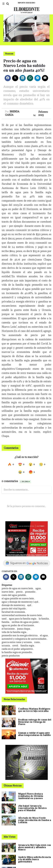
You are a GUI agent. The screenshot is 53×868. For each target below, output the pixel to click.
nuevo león (8, 592)
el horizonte (8, 629)
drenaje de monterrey (13, 605)
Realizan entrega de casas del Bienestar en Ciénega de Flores (35, 722)
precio (19, 592)
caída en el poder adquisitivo (17, 649)
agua (38, 588)
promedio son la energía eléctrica (20, 636)
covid (15, 646)
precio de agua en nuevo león (17, 588)
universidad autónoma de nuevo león (22, 615)
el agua (44, 636)
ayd (29, 605)
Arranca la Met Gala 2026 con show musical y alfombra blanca (34, 847)
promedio (30, 592)
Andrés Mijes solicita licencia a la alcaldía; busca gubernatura (34, 859)
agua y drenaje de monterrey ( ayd (20, 602)
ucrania (6, 646)
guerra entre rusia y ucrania (17, 642)
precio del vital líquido (14, 609)
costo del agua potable (14, 595)
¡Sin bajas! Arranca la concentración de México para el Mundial (32, 808)
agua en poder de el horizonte (18, 625)
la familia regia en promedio (17, 652)
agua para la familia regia (23, 619)
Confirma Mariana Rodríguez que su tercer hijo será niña (34, 710)
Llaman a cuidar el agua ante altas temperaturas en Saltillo (34, 734)
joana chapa (24, 629)
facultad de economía (13, 612)
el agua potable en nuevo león (18, 599)
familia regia (27, 646)
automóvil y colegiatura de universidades (24, 639)
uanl (4, 619)
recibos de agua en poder (25, 622)
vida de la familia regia (14, 632)
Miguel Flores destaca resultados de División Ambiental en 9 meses (31, 796)
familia (6, 622)
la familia (44, 619)
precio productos (11, 656)
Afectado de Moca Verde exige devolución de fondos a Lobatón (35, 820)
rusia (37, 642)
